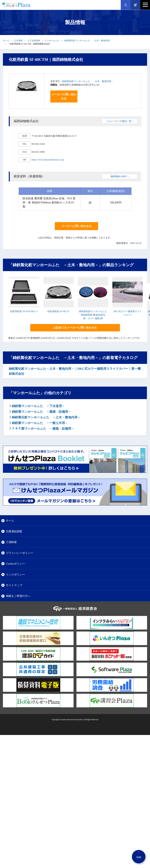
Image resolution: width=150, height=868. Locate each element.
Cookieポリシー (15, 564)
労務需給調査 (14, 531)
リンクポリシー (15, 575)
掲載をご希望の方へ (18, 596)
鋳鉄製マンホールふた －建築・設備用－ (41, 412)
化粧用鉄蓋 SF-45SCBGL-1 (24, 311)
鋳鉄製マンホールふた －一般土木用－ (40, 423)
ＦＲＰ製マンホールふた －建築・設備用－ (43, 429)
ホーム (6, 40)
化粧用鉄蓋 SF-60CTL (58, 311)
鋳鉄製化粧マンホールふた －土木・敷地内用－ (88, 40)
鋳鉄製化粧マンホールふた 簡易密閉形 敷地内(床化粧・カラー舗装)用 (93, 315)
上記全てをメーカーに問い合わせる (75, 328)
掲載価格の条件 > (120, 176)
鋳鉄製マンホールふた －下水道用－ (38, 406)
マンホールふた (52, 40)
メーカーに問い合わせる (64, 96)
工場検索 (11, 542)
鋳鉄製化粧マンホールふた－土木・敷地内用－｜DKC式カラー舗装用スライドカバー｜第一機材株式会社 (75, 371)
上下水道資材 (34, 40)
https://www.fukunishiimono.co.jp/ (48, 160)
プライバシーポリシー (20, 553)
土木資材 (18, 40)
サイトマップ (14, 585)
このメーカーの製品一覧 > (120, 121)
